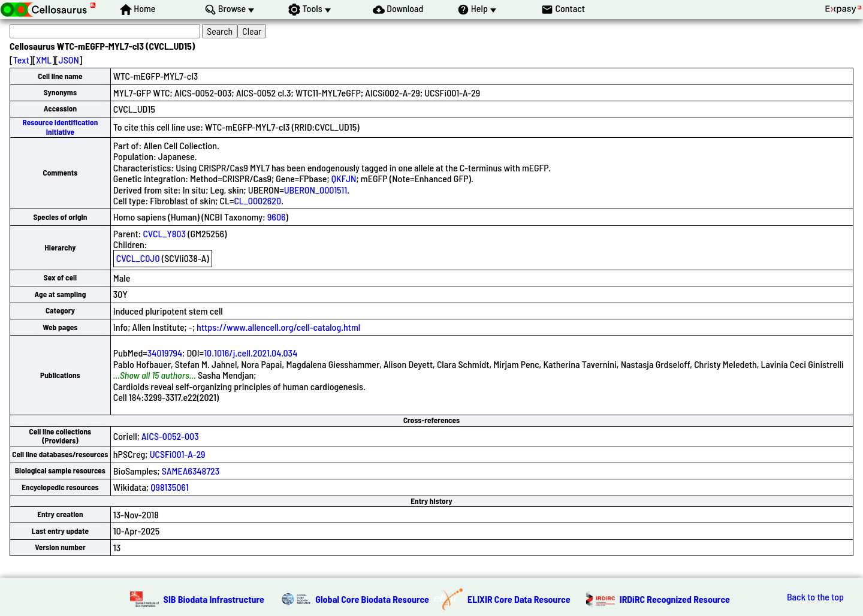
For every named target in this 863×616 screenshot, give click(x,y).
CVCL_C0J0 (138, 258)
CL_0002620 (257, 200)
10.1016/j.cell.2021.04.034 (251, 353)
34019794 (165, 353)
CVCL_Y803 (164, 233)
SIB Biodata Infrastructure (214, 599)
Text (21, 60)
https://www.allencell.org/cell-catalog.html (278, 327)
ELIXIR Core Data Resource (519, 599)
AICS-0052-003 (170, 436)
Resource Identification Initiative (61, 127)
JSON (69, 60)
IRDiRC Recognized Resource (675, 599)
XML (44, 60)
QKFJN (344, 178)
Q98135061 (169, 487)
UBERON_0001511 (316, 190)
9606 (277, 217)
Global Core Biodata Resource (372, 599)
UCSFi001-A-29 (178, 454)
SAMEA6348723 (191, 471)
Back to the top (815, 597)
